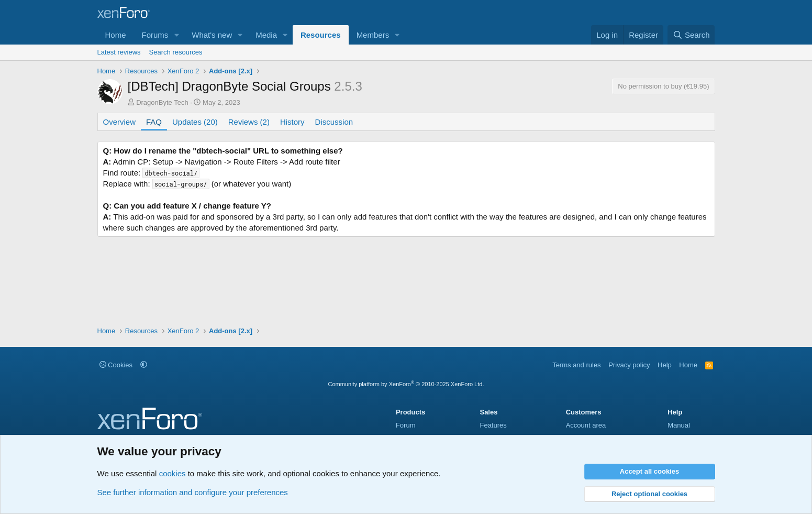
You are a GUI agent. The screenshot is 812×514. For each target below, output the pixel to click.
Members (373, 35)
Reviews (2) (249, 122)
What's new (212, 35)
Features (493, 425)
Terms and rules (576, 365)
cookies (173, 473)
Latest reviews (119, 52)
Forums (155, 35)
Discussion (334, 122)
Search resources (176, 52)
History (292, 122)
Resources (321, 35)
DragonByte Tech (162, 102)
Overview (120, 122)
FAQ (154, 122)
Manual (679, 425)
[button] (176, 35)
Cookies (116, 365)
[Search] (691, 35)
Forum (406, 425)
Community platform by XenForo (406, 384)
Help (665, 365)
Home (116, 35)
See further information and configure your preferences (193, 492)
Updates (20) (195, 122)
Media (266, 35)
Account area (586, 425)
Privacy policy (629, 365)
